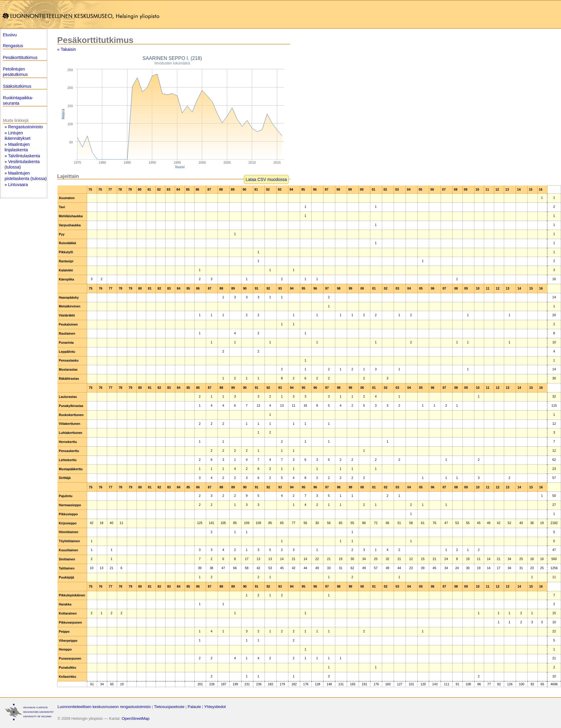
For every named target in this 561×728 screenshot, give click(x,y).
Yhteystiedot (215, 707)
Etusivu (10, 35)
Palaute (194, 707)
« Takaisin (67, 49)
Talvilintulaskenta (24, 156)
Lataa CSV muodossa (266, 179)
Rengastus (13, 46)
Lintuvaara (18, 185)
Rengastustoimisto (26, 127)
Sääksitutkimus (17, 86)
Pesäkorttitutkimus (20, 57)
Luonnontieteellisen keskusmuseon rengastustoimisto (104, 707)
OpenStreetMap (136, 718)
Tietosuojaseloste (169, 707)
